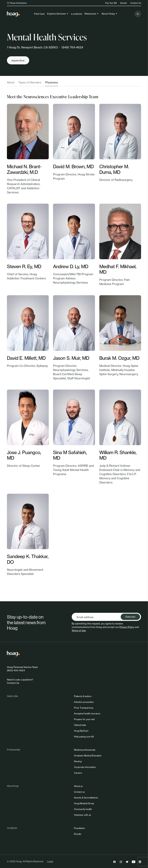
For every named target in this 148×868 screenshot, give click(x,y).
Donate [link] (124, 3)
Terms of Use (79, 631)
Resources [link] (92, 14)
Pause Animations (17, 3)
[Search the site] (138, 14)
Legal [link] (50, 861)
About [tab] (11, 82)
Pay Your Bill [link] (111, 3)
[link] (13, 14)
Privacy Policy (127, 627)
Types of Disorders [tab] (30, 82)
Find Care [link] (39, 14)
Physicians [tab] (52, 82)
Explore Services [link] (58, 14)
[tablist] (74, 83)
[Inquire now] (18, 60)
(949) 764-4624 (72, 47)
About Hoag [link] (109, 14)
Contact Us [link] (136, 3)
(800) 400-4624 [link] (16, 670)
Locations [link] (77, 14)
